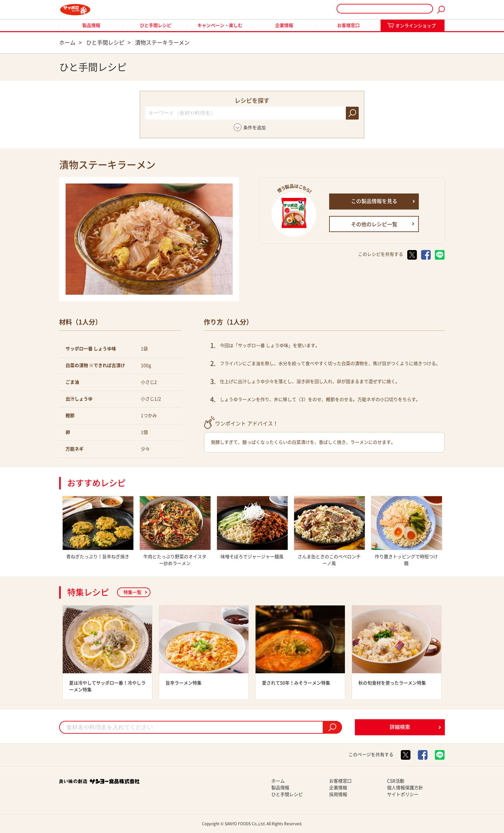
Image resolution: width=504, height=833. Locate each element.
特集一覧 (132, 592)
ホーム (278, 781)
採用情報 (338, 794)
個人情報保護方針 (405, 788)
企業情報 (284, 25)
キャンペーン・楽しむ (220, 25)
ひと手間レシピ (156, 25)
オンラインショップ (416, 26)
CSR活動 (396, 781)
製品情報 (91, 25)
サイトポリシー (403, 794)
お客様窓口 (348, 25)
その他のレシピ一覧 (374, 224)
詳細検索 (400, 727)
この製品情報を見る (374, 201)
